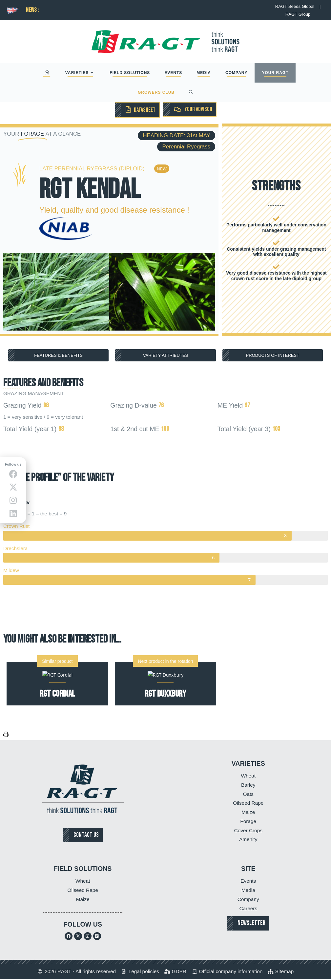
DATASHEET (144, 110)
